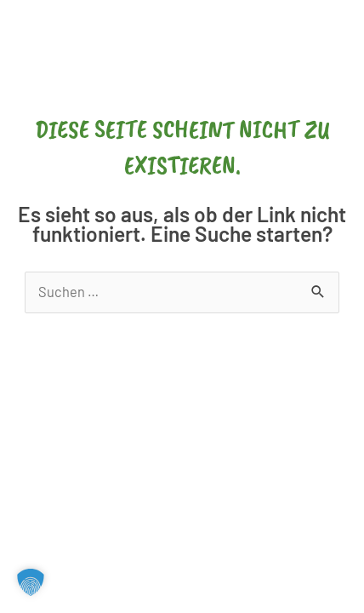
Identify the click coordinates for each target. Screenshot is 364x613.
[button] (31, 582)
